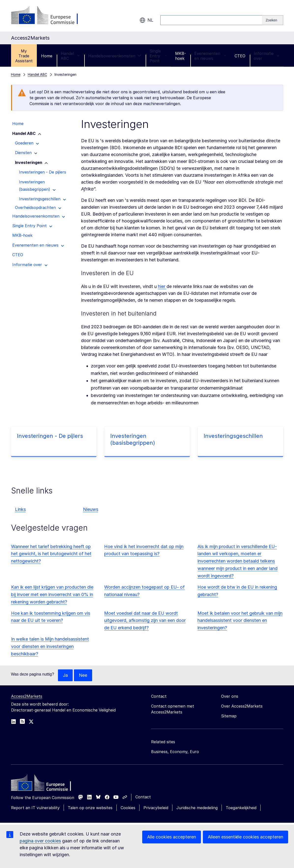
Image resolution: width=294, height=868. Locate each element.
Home (47, 56)
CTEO (240, 56)
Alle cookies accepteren (172, 837)
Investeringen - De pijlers (50, 436)
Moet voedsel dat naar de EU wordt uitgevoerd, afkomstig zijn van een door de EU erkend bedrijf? (145, 621)
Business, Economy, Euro (175, 752)
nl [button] (147, 20)
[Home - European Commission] (47, 784)
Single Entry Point (158, 56)
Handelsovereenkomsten (115, 56)
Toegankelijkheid (241, 808)
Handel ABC (70, 56)
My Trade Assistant (24, 56)
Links (20, 509)
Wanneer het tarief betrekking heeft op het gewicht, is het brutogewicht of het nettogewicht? (51, 554)
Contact (143, 797)
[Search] (273, 20)
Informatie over (267, 56)
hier (162, 286)
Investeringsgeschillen (233, 436)
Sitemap (229, 716)
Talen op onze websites (90, 808)
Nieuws (91, 509)
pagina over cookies (40, 841)
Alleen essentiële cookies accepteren (245, 837)
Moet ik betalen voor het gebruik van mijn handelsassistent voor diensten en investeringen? (240, 621)
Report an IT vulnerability (35, 808)
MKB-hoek (181, 56)
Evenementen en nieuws (210, 56)
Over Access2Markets (242, 706)
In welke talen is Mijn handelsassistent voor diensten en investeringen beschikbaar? (50, 646)
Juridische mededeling (197, 808)
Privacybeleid (156, 808)
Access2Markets (27, 696)
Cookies (128, 808)
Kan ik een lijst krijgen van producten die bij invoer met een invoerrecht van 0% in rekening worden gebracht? (52, 594)
